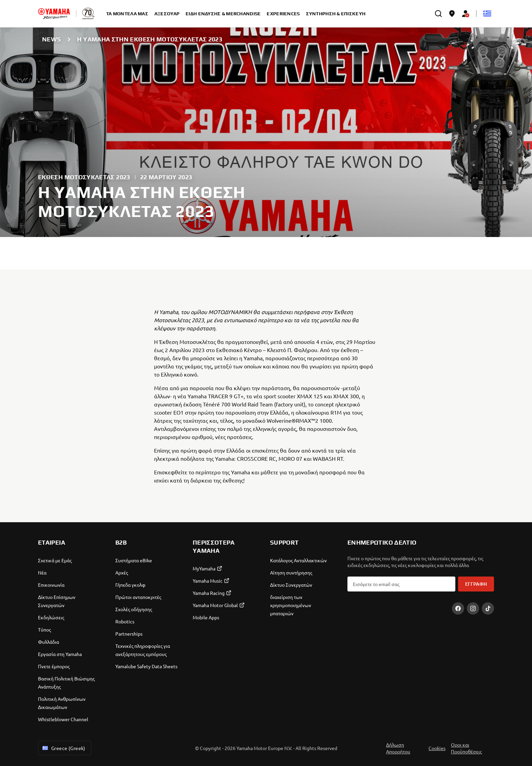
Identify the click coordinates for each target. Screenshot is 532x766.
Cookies (437, 748)
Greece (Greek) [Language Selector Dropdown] (63, 748)
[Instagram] (473, 608)
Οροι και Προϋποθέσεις (466, 748)
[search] (438, 14)
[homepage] (54, 14)
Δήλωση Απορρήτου (398, 748)
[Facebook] (458, 608)
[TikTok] (488, 608)
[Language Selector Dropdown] (487, 14)
